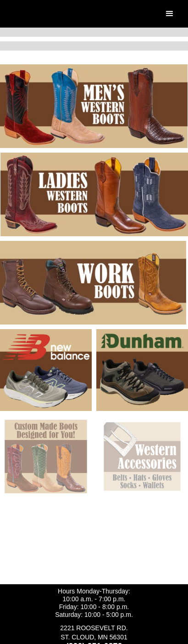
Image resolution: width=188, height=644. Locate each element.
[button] (170, 14)
